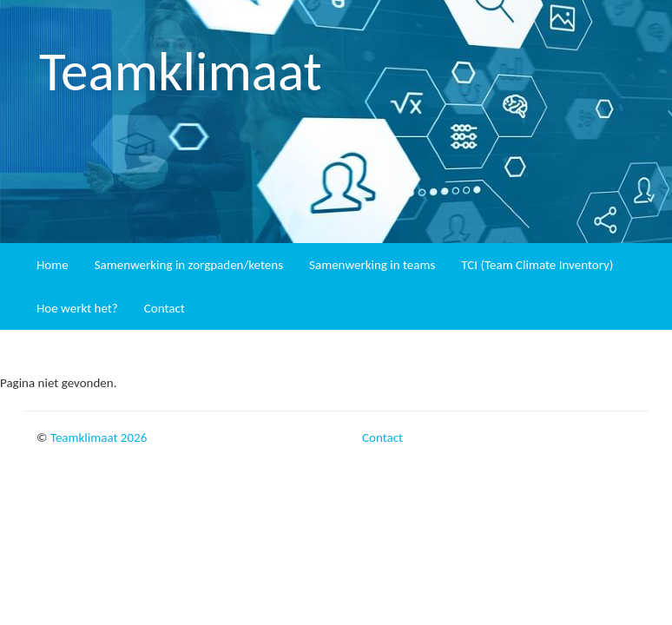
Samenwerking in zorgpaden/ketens (189, 265)
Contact (165, 308)
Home (53, 265)
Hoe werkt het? (77, 308)
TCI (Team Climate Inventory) (537, 265)
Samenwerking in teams (372, 265)
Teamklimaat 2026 (99, 437)
